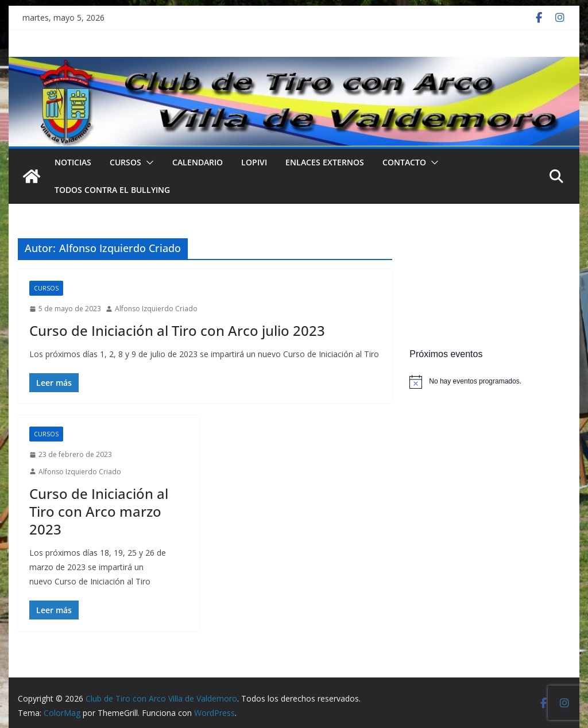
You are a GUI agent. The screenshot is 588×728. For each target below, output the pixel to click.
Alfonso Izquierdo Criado (156, 309)
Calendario (198, 162)
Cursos (125, 162)
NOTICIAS (73, 162)
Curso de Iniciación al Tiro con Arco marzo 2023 (99, 511)
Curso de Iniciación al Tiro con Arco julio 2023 (177, 330)
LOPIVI (254, 162)
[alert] (490, 382)
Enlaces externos (325, 162)
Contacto (404, 162)
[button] (148, 162)
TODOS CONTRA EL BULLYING (112, 190)
